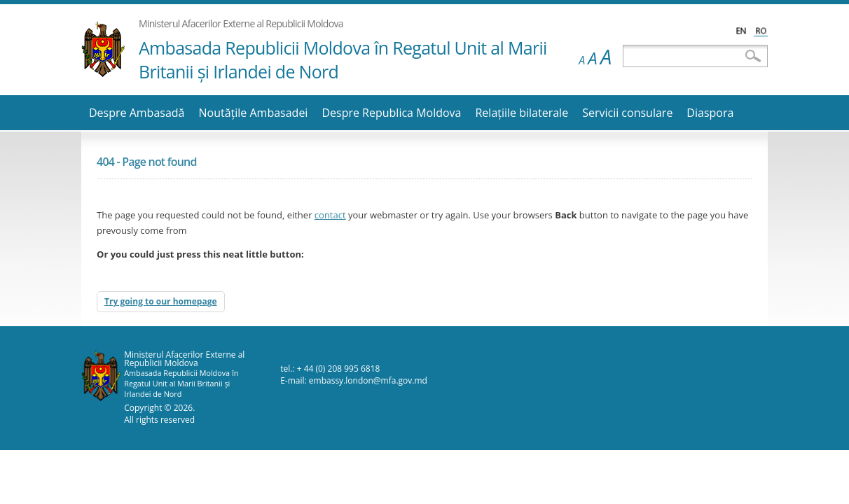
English (741, 30)
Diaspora (710, 113)
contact (330, 215)
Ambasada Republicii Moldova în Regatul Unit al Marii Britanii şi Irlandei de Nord (343, 59)
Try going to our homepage (161, 301)
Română (761, 30)
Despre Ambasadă (137, 113)
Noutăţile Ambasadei (253, 113)
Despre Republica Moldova (391, 113)
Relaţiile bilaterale (522, 113)
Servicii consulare (627, 113)
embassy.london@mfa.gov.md (368, 380)
